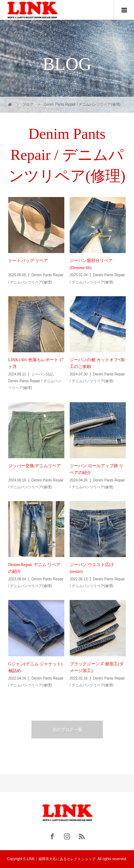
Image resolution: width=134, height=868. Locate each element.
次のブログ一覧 (67, 730)
